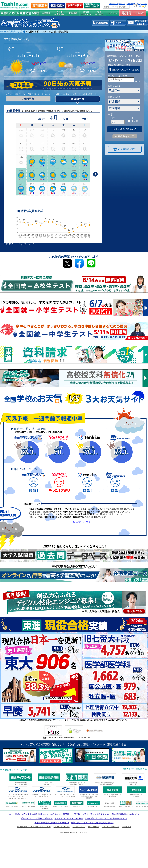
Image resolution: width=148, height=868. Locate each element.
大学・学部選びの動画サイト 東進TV (52, 823)
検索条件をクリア (125, 136)
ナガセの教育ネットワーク (14, 770)
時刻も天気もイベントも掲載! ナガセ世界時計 (92, 823)
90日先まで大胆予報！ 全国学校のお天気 (69, 814)
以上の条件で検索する (125, 129)
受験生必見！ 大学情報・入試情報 (37, 818)
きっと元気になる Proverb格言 (69, 818)
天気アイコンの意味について (19, 244)
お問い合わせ (93, 827)
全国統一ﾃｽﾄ (114, 4)
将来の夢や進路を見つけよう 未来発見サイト (106, 818)
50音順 (135, 121)
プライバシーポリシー (111, 827)
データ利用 (127, 827)
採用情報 (130, 4)
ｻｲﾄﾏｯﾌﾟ (137, 4)
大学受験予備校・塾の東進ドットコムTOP (34, 827)
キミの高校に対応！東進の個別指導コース (29, 814)
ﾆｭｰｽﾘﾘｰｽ (144, 4)
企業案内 (122, 4)
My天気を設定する (125, 149)
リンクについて (79, 827)
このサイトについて (62, 827)
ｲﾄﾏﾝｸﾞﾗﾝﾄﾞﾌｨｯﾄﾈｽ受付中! (18, 799)
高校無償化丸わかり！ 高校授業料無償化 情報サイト (115, 814)
